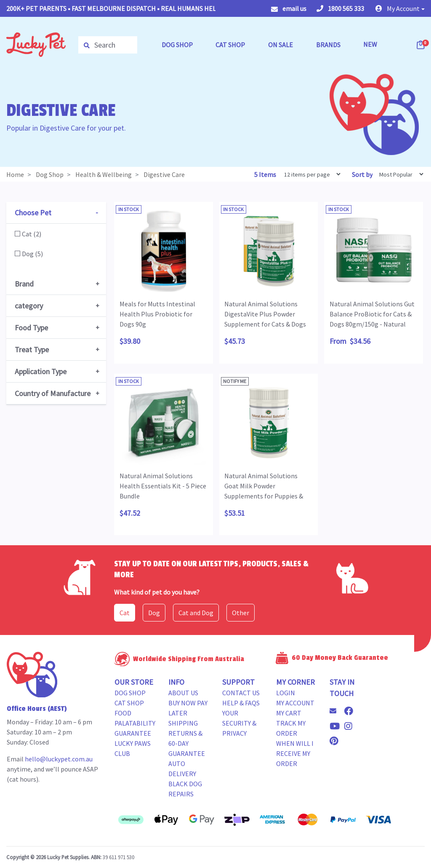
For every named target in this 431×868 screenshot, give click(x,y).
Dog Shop (130, 693)
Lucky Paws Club (133, 748)
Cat (125, 613)
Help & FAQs (241, 703)
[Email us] (336, 711)
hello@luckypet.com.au (59, 759)
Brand (24, 284)
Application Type (41, 371)
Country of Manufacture (53, 393)
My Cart (289, 713)
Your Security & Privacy (239, 723)
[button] (400, 8)
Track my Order (291, 728)
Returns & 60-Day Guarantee (187, 743)
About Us (183, 693)
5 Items (266, 174)
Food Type (31, 328)
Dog (154, 613)
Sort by (362, 174)
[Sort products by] (399, 174)
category (29, 306)
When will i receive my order (295, 753)
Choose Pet (33, 213)
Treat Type (32, 350)
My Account (295, 703)
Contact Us (241, 693)
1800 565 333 (340, 8)
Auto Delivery (182, 769)
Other (241, 613)
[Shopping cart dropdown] (421, 45)
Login (286, 693)
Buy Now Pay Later (188, 708)
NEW (370, 44)
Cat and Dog (196, 613)
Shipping (183, 723)
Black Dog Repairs (185, 789)
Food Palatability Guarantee (135, 723)
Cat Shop (129, 703)
